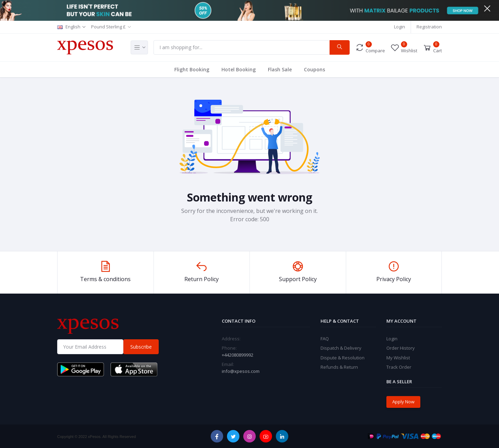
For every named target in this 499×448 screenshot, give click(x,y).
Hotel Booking (239, 69)
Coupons (314, 69)
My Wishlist (398, 358)
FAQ (325, 339)
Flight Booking (192, 69)
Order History (401, 348)
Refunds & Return (339, 367)
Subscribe (141, 347)
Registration (429, 27)
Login (400, 27)
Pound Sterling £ (108, 27)
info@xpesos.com (241, 371)
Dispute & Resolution (343, 358)
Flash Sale (280, 69)
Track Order (399, 367)
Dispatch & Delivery (341, 348)
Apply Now (403, 402)
